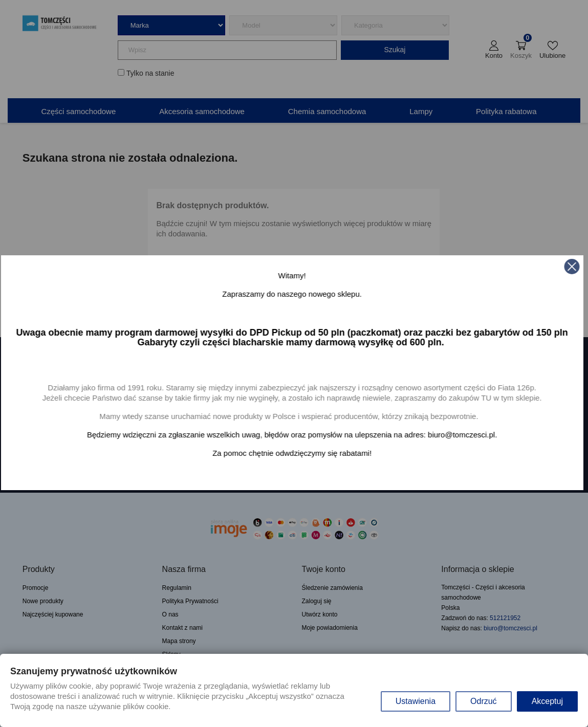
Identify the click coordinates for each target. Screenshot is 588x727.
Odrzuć (484, 701)
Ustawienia (416, 701)
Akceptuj (547, 701)
